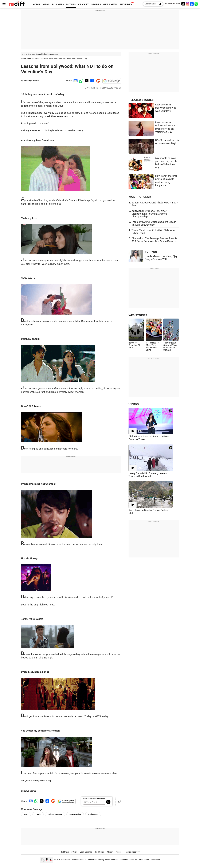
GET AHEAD (110, 5)
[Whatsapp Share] (81, 81)
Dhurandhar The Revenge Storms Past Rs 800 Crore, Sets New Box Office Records (154, 240)
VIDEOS (134, 404)
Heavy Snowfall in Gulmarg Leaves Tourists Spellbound (148, 475)
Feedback (124, 860)
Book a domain (86, 852)
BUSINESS (58, 5)
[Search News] (159, 4)
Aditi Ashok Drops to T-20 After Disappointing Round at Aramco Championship (149, 214)
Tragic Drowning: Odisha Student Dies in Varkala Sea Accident (154, 223)
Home (24, 59)
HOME (36, 5)
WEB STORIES (138, 315)
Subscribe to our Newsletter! (94, 799)
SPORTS (96, 5)
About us (133, 860)
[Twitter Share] (86, 81)
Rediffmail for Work (69, 852)
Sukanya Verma (31, 81)
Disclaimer (92, 860)
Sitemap (115, 860)
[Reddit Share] (98, 81)
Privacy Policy (104, 860)
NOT (26, 814)
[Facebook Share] (92, 81)
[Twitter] (183, 4)
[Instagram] (188, 4)
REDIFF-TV (126, 5)
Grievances (156, 860)
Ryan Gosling (75, 814)
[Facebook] (192, 4)
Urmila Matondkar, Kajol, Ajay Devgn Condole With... (161, 258)
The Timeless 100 (132, 852)
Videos (119, 852)
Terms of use (144, 860)
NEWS (46, 5)
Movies (31, 59)
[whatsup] (196, 4)
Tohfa (38, 814)
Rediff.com (65, 860)
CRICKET (83, 5)
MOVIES (71, 5)
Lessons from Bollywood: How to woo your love (166, 108)
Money (110, 852)
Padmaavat (93, 814)
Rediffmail (100, 852)
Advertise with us (79, 860)
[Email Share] (75, 81)
